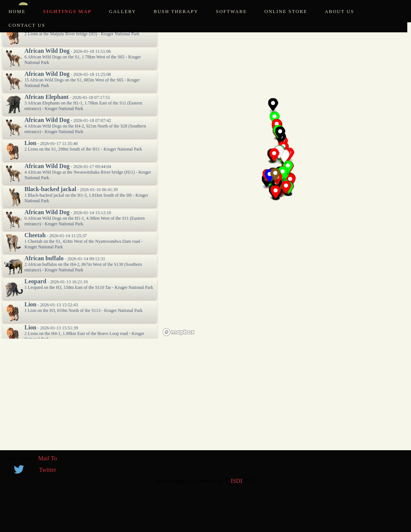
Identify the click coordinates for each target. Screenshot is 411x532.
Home (17, 12)
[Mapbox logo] (179, 332)
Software (231, 12)
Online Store (286, 12)
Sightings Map (67, 12)
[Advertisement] (205, 398)
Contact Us (27, 25)
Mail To (48, 458)
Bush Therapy (176, 12)
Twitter (48, 470)
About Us (339, 12)
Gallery (123, 12)
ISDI (236, 481)
